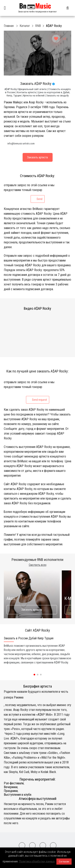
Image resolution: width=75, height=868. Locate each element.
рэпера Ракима (14, 697)
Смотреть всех (38, 565)
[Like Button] (56, 39)
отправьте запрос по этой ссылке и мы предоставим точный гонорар (29, 193)
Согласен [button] (64, 862)
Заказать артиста (32, 610)
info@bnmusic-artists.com (21, 144)
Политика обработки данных (37, 861)
